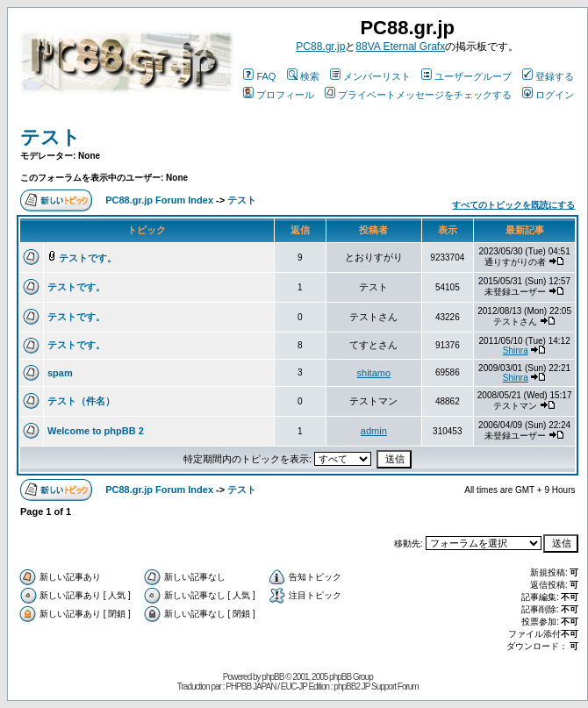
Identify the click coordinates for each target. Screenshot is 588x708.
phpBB (272, 677)
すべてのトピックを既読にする (513, 205)
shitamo (374, 373)
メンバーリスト (370, 76)
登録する (548, 76)
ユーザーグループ (466, 76)
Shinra (516, 350)
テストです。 (88, 258)
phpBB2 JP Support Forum (376, 687)
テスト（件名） (81, 401)
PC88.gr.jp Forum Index (159, 200)
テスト (50, 137)
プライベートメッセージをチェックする (418, 95)
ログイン (548, 95)
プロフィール (279, 95)
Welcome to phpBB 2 (96, 431)
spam (60, 373)
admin (374, 431)
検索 (303, 76)
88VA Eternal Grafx (400, 46)
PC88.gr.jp (320, 46)
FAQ (259, 76)
